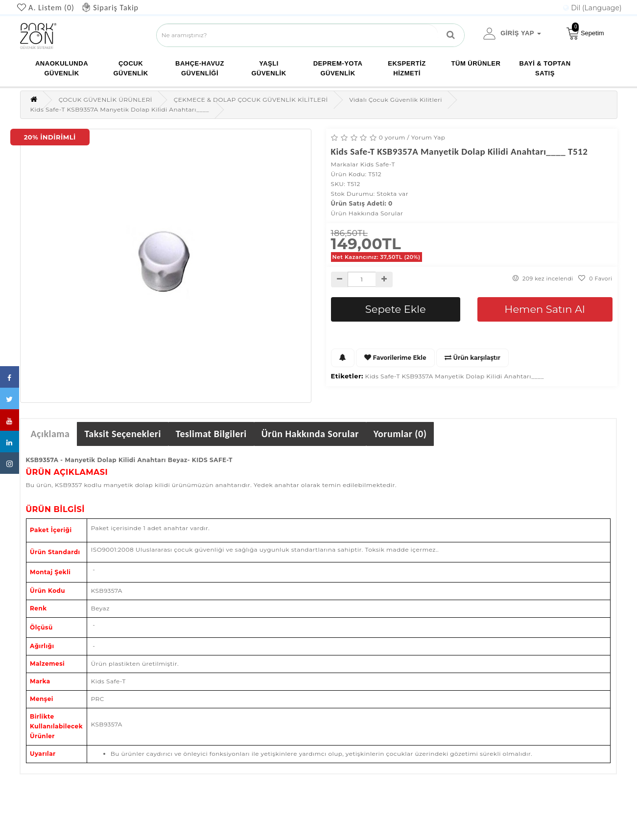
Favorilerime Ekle (395, 358)
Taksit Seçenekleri (122, 434)
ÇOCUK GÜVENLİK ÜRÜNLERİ (106, 100)
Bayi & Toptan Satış (545, 68)
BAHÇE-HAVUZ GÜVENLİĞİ (200, 68)
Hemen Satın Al (544, 309)
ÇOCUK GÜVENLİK (130, 68)
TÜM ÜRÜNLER (476, 63)
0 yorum (392, 137)
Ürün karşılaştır (472, 358)
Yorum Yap (428, 137)
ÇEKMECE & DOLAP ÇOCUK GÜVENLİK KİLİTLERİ (251, 100)
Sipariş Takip (116, 8)
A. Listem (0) (51, 8)
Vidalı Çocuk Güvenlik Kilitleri (396, 100)
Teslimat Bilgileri (211, 434)
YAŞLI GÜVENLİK (269, 68)
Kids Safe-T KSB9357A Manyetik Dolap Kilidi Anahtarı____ (455, 376)
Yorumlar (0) (400, 434)
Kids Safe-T (378, 164)
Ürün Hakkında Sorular (367, 213)
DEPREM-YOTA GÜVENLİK (338, 68)
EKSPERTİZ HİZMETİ (407, 68)
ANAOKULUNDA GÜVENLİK (62, 68)
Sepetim (585, 31)
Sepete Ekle (396, 309)
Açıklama (50, 434)
